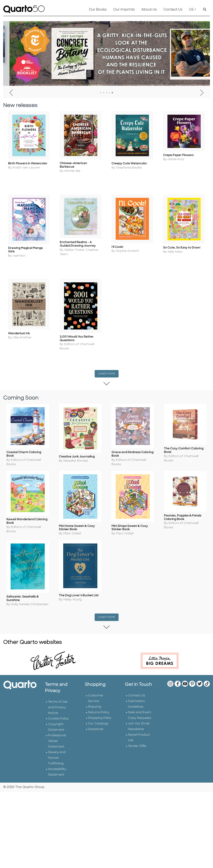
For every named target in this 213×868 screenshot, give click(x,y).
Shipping (95, 700)
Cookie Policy (58, 712)
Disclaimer (96, 722)
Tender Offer (137, 739)
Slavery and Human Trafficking (57, 751)
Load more (108, 372)
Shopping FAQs (100, 711)
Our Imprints (124, 10)
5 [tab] (112, 93)
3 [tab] (106, 93)
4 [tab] (109, 93)
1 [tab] (101, 93)
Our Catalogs (98, 717)
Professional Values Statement (57, 734)
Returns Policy (99, 705)
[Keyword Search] (205, 10)
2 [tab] (104, 93)
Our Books (98, 10)
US (191, 10)
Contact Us (173, 10)
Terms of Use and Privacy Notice (58, 700)
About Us (149, 10)
